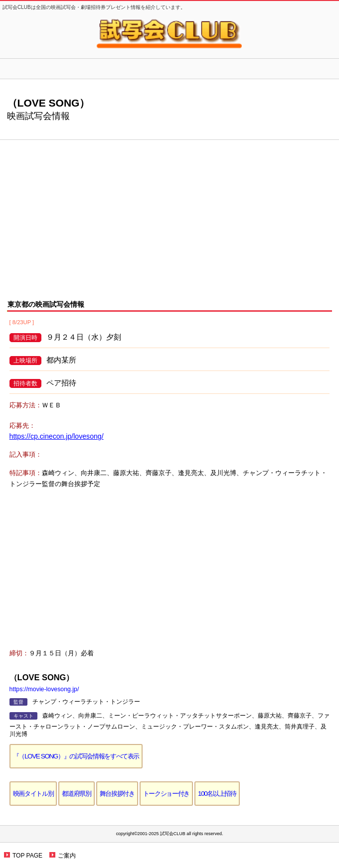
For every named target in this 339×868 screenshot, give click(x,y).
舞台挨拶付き (117, 794)
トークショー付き (166, 794)
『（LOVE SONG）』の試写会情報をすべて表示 (76, 756)
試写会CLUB (169, 33)
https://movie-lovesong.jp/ (44, 689)
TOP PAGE (27, 856)
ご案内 (67, 856)
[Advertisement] (169, 212)
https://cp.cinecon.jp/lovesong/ (57, 436)
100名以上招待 (217, 794)
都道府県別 (76, 794)
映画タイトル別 (33, 794)
